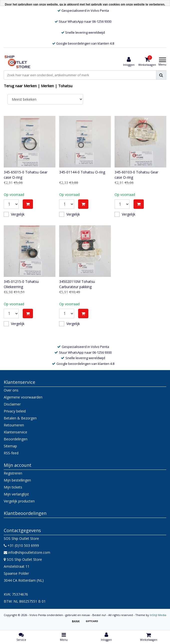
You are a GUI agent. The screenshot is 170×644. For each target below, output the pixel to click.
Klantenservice (15, 432)
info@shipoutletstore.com (27, 552)
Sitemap (10, 446)
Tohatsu (65, 86)
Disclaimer (12, 404)
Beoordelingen (16, 439)
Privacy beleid (15, 411)
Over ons (11, 390)
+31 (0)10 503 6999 (21, 545)
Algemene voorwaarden (23, 397)
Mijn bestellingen (17, 480)
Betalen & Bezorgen (20, 418)
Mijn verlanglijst (16, 494)
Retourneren (14, 425)
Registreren (13, 473)
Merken (47, 86)
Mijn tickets (13, 487)
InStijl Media (158, 615)
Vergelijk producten (19, 501)
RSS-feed (11, 453)
